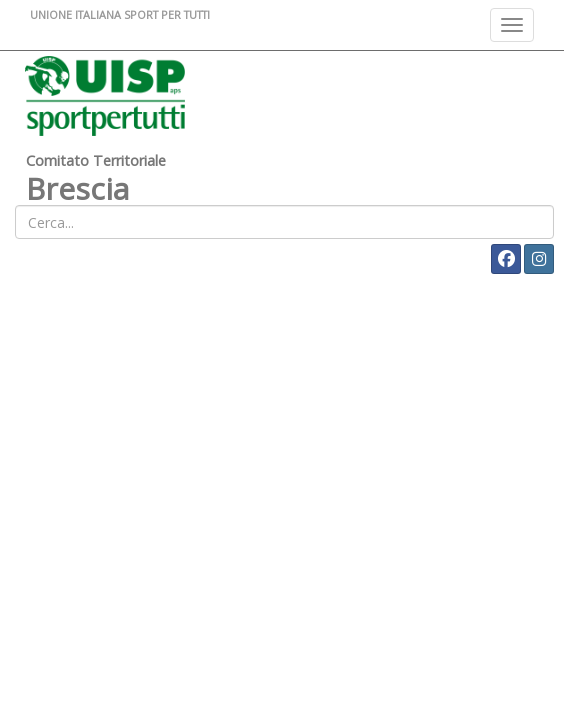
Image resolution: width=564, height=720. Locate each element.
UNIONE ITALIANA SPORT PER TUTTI (120, 14)
